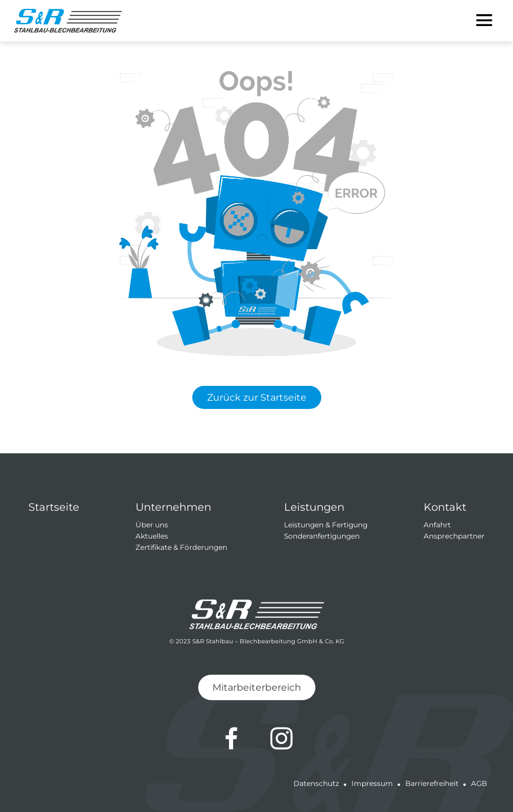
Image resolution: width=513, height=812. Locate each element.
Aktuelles (152, 536)
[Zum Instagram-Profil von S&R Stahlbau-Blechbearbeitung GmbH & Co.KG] (282, 739)
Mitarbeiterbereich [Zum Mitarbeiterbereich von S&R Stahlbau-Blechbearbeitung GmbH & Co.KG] (257, 687)
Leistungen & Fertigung (326, 525)
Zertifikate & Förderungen (181, 547)
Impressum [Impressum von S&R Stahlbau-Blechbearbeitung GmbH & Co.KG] (372, 783)
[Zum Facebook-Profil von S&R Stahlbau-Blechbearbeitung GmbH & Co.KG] (231, 739)
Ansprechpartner (454, 536)
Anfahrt (437, 525)
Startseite (54, 507)
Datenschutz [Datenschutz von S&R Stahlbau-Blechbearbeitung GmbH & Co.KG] (316, 783)
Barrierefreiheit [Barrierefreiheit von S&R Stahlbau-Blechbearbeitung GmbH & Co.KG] (432, 783)
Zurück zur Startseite (257, 397)
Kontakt (445, 507)
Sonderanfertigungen (322, 536)
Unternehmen (173, 507)
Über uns (152, 525)
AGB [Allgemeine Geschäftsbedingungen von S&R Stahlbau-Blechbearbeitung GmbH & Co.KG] (479, 783)
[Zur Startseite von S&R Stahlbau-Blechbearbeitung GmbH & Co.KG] (68, 21)
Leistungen (314, 507)
